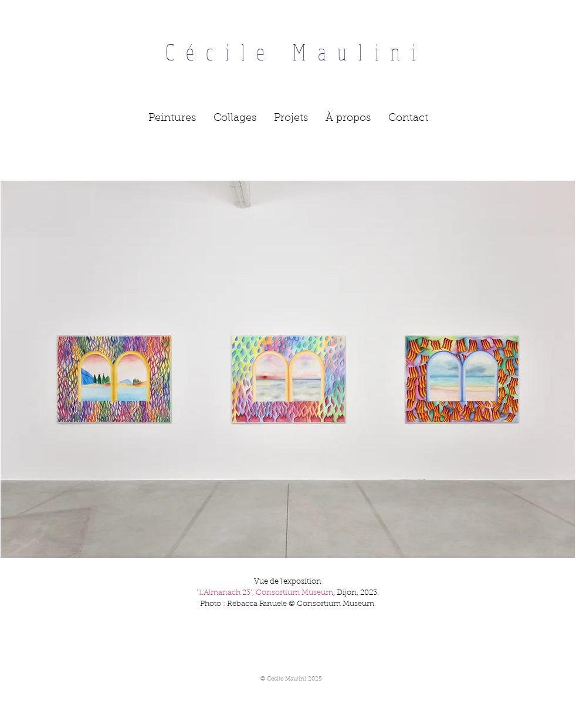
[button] (172, 118)
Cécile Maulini (288, 52)
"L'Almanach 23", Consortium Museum (265, 593)
